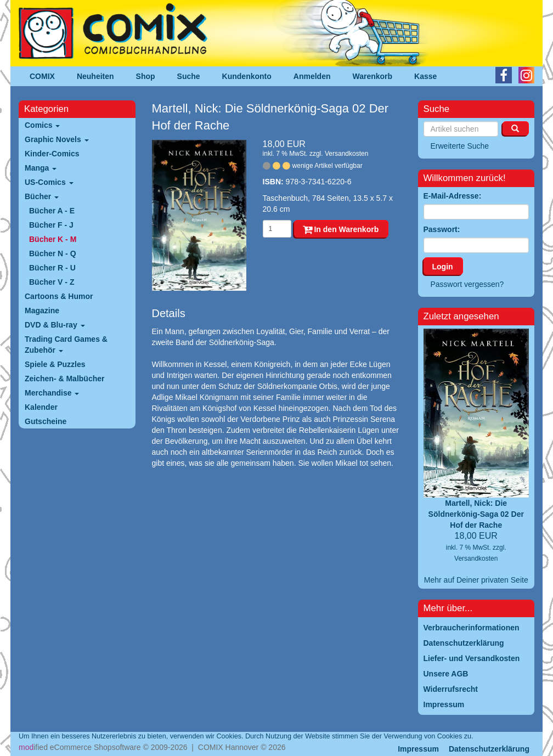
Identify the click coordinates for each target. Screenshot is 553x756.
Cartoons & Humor (59, 296)
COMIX (42, 76)
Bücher (42, 196)
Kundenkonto (247, 76)
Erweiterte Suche (460, 146)
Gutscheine (46, 421)
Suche (189, 76)
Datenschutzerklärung (489, 749)
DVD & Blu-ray (55, 325)
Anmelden (312, 76)
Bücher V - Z (52, 282)
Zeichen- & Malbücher (64, 379)
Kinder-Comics (52, 154)
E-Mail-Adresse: (453, 196)
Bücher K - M (53, 239)
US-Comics (49, 182)
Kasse (425, 76)
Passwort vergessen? (467, 284)
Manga (41, 168)
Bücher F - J (51, 225)
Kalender (41, 407)
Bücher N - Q (53, 253)
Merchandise (52, 393)
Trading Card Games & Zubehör (66, 345)
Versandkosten (346, 154)
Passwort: (442, 229)
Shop (146, 76)
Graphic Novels (57, 139)
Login (443, 267)
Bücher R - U (52, 268)
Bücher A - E (52, 211)
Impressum (418, 749)
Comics (42, 125)
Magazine (42, 311)
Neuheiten (95, 76)
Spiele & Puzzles (55, 364)
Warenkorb (373, 76)
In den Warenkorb (341, 229)
